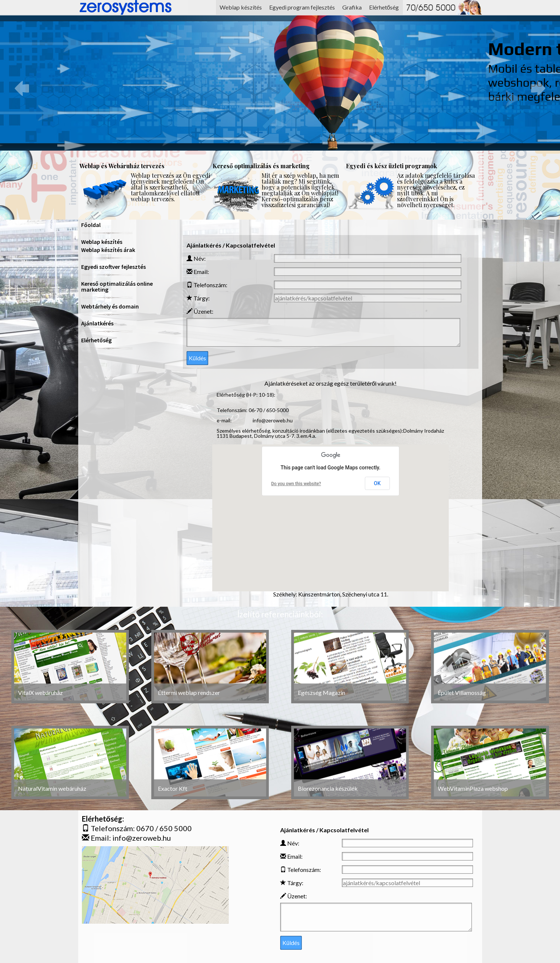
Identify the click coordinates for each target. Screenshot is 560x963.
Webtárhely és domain (110, 306)
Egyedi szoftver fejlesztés (113, 267)
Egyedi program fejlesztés (302, 7)
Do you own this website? (296, 484)
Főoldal (91, 225)
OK (377, 483)
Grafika (352, 7)
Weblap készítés (241, 7)
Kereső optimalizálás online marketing (117, 286)
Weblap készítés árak (108, 250)
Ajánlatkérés (97, 323)
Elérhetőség (384, 7)
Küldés (197, 358)
